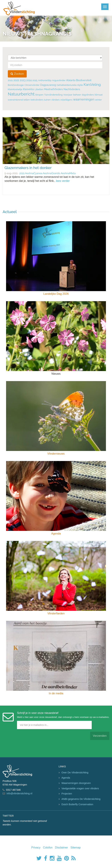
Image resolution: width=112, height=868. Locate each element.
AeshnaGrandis (51, 173)
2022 (16, 80)
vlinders (55, 100)
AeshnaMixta (68, 173)
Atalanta (71, 80)
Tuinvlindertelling (53, 95)
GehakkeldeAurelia (67, 85)
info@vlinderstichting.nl (19, 793)
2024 (29, 80)
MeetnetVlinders (53, 89)
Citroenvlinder (32, 85)
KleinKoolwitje (15, 89)
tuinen (47, 100)
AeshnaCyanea (34, 173)
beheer (77, 95)
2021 (10, 80)
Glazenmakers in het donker (28, 168)
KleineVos (29, 89)
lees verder (63, 181)
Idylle (80, 85)
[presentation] (29, 742)
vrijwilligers (66, 100)
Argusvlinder (59, 80)
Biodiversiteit (84, 80)
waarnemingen (84, 99)
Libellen (39, 89)
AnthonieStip (45, 80)
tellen (27, 100)
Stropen (39, 95)
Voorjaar (68, 95)
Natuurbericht (21, 94)
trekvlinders (37, 100)
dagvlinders (88, 95)
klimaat (99, 95)
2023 (23, 80)
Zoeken (17, 74)
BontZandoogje (16, 85)
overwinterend (15, 100)
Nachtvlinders (72, 89)
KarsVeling (92, 85)
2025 (35, 80)
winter (98, 100)
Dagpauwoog (48, 85)
